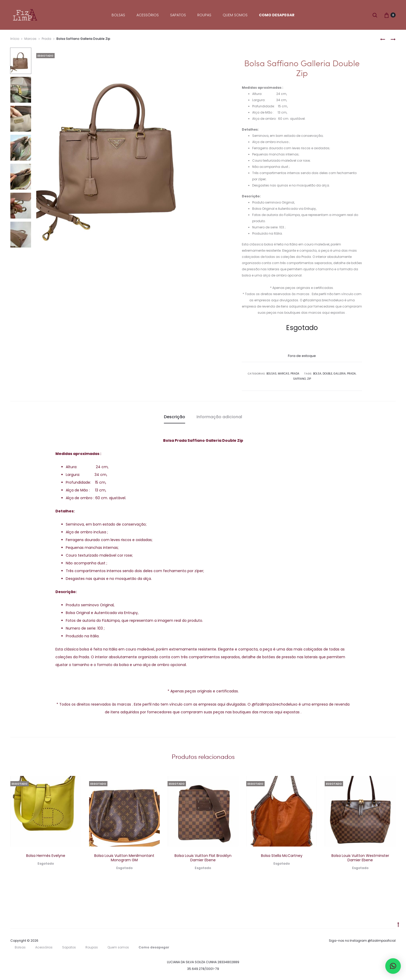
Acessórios (148, 15)
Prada (46, 39)
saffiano (299, 379)
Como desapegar (277, 15)
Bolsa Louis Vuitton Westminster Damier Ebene (360, 858)
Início (15, 39)
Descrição (175, 417)
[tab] (175, 417)
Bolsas (118, 15)
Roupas (204, 15)
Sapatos (178, 15)
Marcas (30, 39)
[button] (393, 966)
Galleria (340, 374)
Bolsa (317, 374)
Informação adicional (219, 417)
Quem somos (235, 15)
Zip (309, 379)
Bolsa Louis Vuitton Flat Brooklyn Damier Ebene (203, 858)
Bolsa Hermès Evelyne (46, 856)
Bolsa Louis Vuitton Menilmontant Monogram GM (124, 858)
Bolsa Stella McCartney (282, 856)
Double (327, 374)
